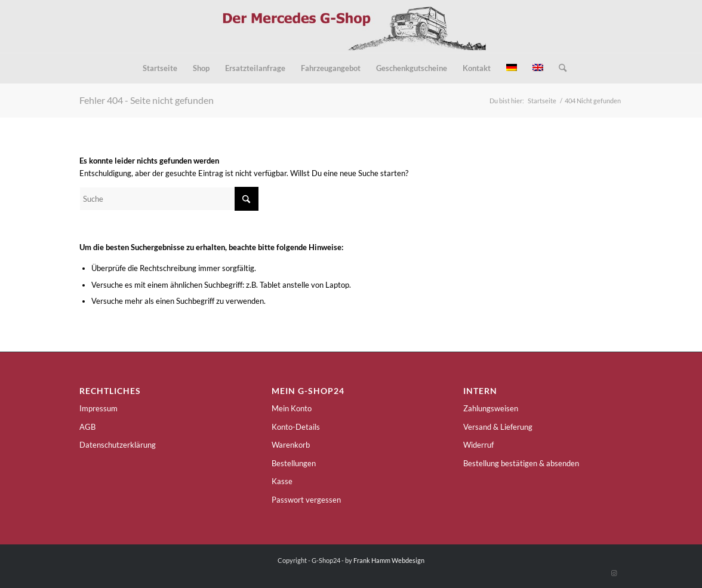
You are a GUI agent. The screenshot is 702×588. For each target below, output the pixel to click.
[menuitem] (160, 68)
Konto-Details (296, 427)
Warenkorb (291, 445)
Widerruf (478, 445)
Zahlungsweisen (491, 408)
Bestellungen (294, 463)
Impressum (98, 408)
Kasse (282, 481)
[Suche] (559, 68)
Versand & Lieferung (498, 427)
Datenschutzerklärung (118, 445)
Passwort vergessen (306, 500)
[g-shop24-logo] (351, 26)
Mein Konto (292, 408)
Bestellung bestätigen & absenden (521, 463)
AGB (87, 427)
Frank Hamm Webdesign (389, 560)
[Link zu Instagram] (614, 573)
